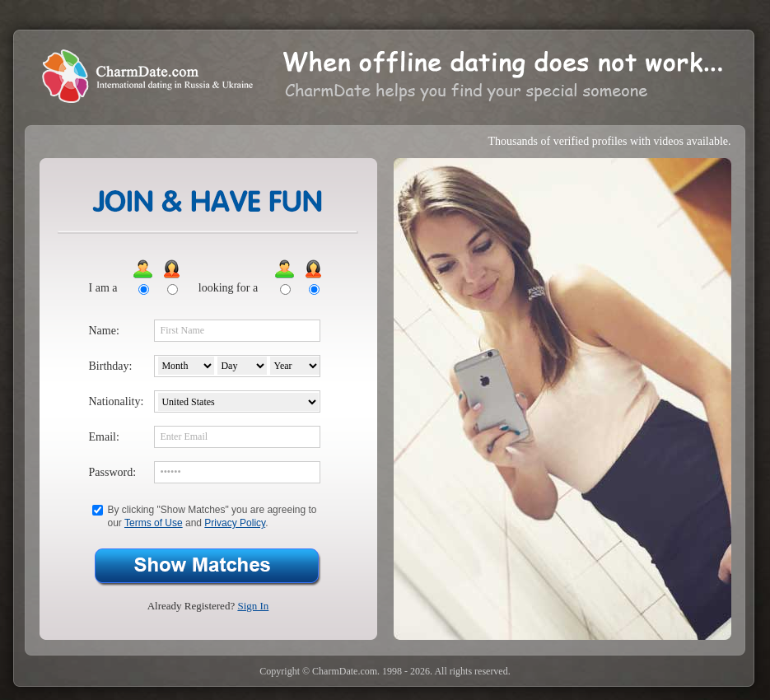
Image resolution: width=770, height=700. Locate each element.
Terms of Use (154, 523)
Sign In (253, 606)
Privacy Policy (235, 523)
